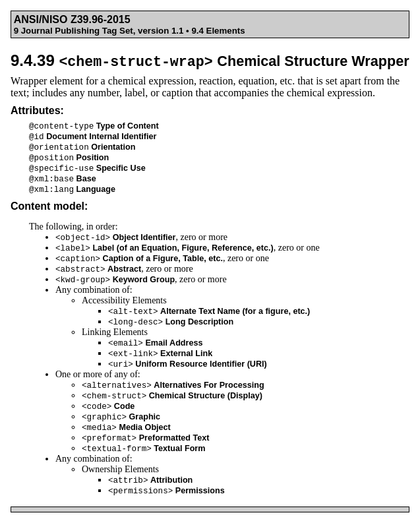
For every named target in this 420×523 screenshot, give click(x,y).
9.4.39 (210, 60)
